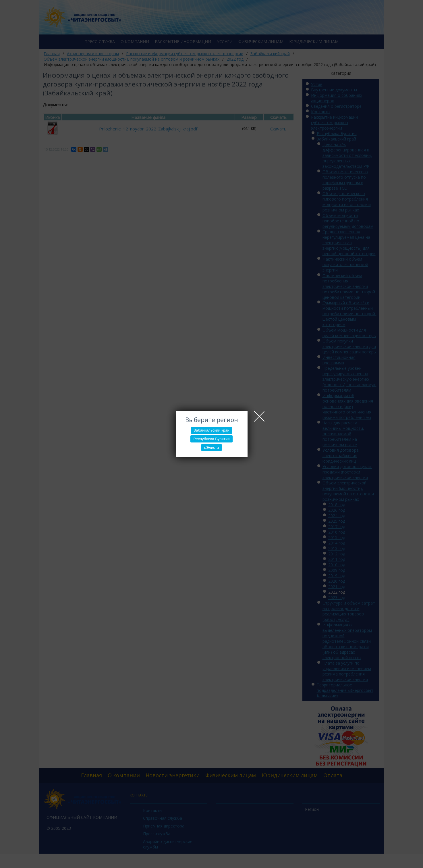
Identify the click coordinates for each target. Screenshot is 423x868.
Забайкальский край (211, 430)
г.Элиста (211, 448)
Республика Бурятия (211, 439)
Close (259, 416)
